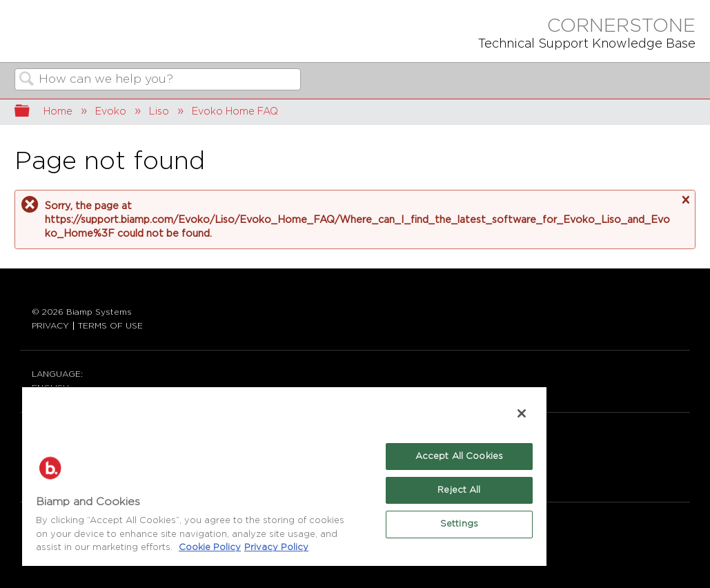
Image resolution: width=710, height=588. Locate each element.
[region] (284, 476)
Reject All (459, 490)
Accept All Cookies (459, 457)
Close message (685, 200)
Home (58, 111)
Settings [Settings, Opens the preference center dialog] (459, 524)
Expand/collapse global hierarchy (31, 112)
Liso (159, 111)
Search (27, 80)
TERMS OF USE (110, 326)
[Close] (522, 413)
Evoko (111, 111)
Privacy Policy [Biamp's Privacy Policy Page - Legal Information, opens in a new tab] (276, 548)
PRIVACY (50, 326)
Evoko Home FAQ (235, 111)
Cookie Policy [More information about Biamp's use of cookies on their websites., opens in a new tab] (210, 548)
